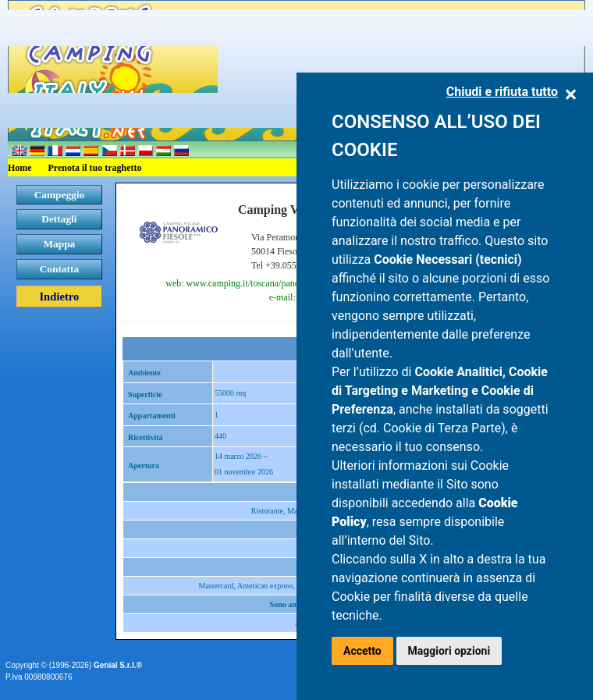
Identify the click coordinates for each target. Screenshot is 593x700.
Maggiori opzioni (449, 651)
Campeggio (59, 195)
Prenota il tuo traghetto (95, 168)
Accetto (362, 651)
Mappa (60, 244)
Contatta (59, 269)
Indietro (59, 297)
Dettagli (59, 219)
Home (20, 168)
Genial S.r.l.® (118, 665)
